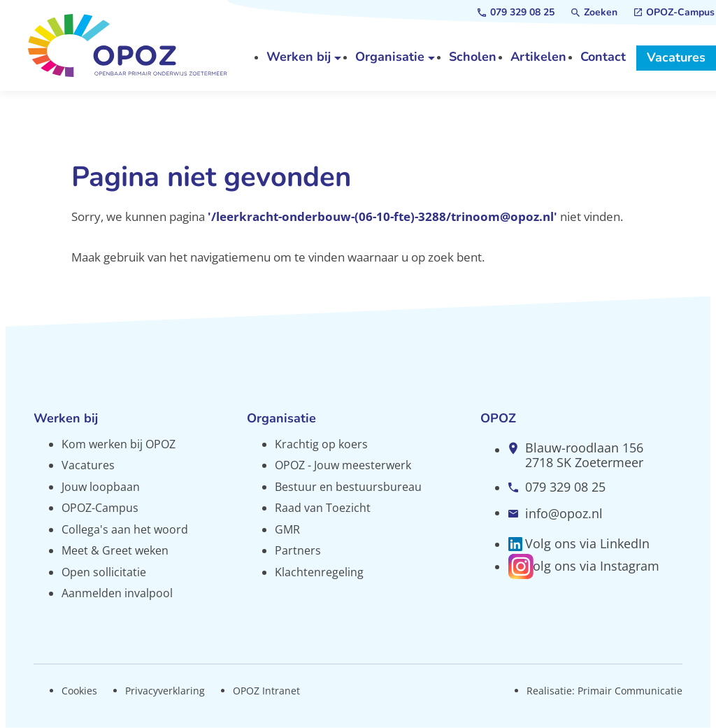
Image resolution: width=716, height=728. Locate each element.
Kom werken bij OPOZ (119, 444)
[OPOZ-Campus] (674, 13)
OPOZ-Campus (100, 508)
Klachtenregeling (319, 572)
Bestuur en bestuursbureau (348, 487)
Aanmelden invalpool (117, 593)
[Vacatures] (676, 58)
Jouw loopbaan (101, 487)
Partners (298, 550)
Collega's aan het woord (125, 529)
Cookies (79, 691)
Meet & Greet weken (115, 550)
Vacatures (88, 465)
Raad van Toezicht (323, 508)
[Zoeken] (594, 13)
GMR (287, 529)
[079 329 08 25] (516, 13)
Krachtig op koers (321, 444)
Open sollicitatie (104, 572)
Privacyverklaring (165, 691)
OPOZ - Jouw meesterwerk (343, 465)
